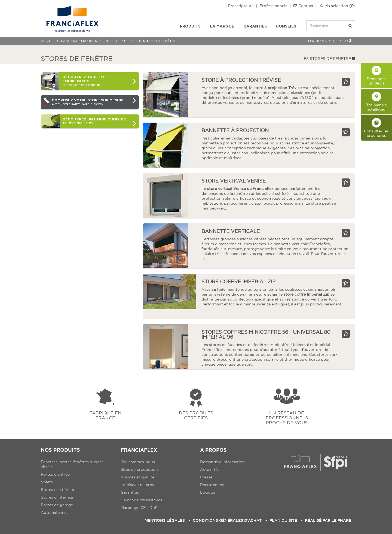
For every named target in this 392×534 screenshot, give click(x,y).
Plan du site (283, 520)
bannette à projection (235, 130)
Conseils (286, 26)
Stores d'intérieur (57, 497)
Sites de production (139, 469)
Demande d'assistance (142, 500)
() (338, 6)
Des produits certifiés (196, 415)
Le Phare (341, 520)
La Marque (222, 26)
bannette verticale (231, 231)
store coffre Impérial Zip (238, 282)
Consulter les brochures (376, 128)
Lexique (208, 492)
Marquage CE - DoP (139, 508)
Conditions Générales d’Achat (227, 520)
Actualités (210, 469)
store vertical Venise (234, 181)
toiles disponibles (99, 122)
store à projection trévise (241, 80)
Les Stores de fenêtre (328, 59)
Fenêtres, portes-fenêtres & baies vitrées (72, 464)
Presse (206, 477)
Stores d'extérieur (120, 41)
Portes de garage (57, 505)
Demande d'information (222, 462)
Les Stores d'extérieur (330, 41)
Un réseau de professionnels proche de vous (287, 418)
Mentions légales (165, 520)
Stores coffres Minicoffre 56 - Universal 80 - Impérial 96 (268, 334)
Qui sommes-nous (138, 462)
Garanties (255, 26)
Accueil (48, 41)
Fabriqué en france (105, 415)
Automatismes (55, 512)
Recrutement (212, 485)
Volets (47, 482)
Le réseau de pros (137, 485)
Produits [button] (190, 26)
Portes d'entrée (55, 474)
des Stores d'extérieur (99, 81)
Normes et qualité (137, 477)
